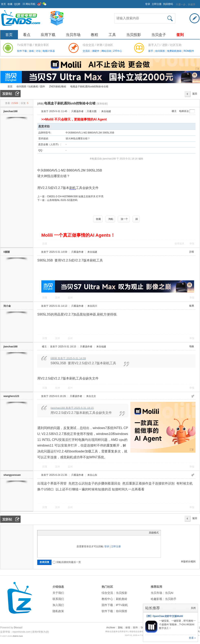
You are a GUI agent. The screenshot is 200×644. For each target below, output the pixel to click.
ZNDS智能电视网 (2, 87)
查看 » (192, 638)
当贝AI (169, 593)
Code (65, 533)
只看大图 (92, 111)
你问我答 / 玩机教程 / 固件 (31, 87)
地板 (192, 346)
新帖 (120, 628)
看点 (27, 35)
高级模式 (154, 533)
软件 (135, 628)
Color (45, 533)
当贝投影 (134, 35)
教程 (95, 35)
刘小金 (7, 306)
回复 (45, 244)
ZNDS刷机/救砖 (58, 87)
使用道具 (179, 244)
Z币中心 (117, 51)
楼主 (174, 111)
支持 (58, 298)
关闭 (193, 608)
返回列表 (195, 95)
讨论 (39, 51)
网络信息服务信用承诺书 (116, 632)
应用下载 (48, 35)
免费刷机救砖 (175, 51)
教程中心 (107, 599)
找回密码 (168, 4)
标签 (128, 628)
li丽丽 (7, 252)
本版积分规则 (188, 562)
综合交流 (107, 593)
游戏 (32, 51)
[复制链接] (102, 104)
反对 (70, 298)
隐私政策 (58, 611)
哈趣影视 (156, 599)
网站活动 (107, 51)
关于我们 (58, 593)
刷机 (73, 188)
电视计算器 (49, 51)
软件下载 (22, 51)
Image (50, 533)
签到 (180, 35)
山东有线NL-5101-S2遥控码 (62, 200)
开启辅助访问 (143, 3)
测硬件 (96, 51)
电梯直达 (184, 111)
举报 (192, 244)
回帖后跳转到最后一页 (67, 562)
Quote (60, 533)
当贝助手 (171, 599)
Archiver (111, 628)
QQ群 (17, 4)
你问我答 (160, 51)
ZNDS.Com (18, 636)
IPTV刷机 (122, 605)
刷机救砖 (122, 599)
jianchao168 (10, 111)
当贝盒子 (159, 35)
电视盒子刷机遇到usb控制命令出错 (89, 87)
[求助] (40, 104)
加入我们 (58, 605)
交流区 (86, 51)
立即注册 (157, 4)
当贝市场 (73, 35)
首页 (3, 4)
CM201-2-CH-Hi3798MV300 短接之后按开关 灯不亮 (75, 196)
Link (55, 533)
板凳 (192, 306)
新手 (151, 51)
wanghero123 (11, 396)
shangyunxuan (12, 475)
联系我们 (58, 599)
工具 (112, 35)
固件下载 (107, 605)
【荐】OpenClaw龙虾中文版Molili (164, 616)
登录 (148, 4)
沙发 (192, 252)
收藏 (10, 4)
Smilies (70, 533)
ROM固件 (189, 51)
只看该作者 (77, 111)
